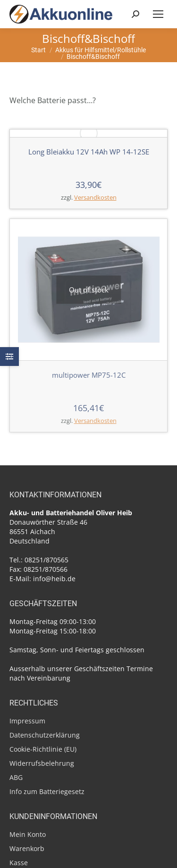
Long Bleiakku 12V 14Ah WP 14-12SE (89, 152)
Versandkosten (95, 198)
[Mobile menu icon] (158, 14)
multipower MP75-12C (89, 375)
